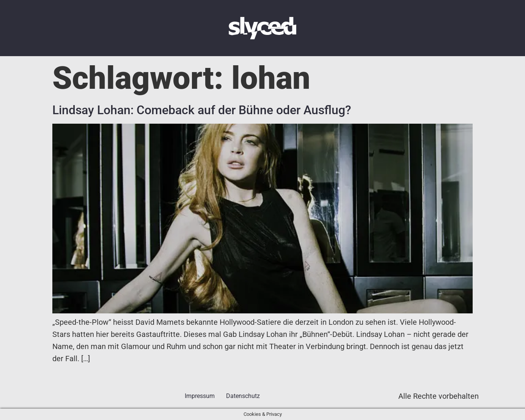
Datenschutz (243, 396)
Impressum (200, 396)
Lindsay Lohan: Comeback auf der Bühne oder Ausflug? (202, 110)
